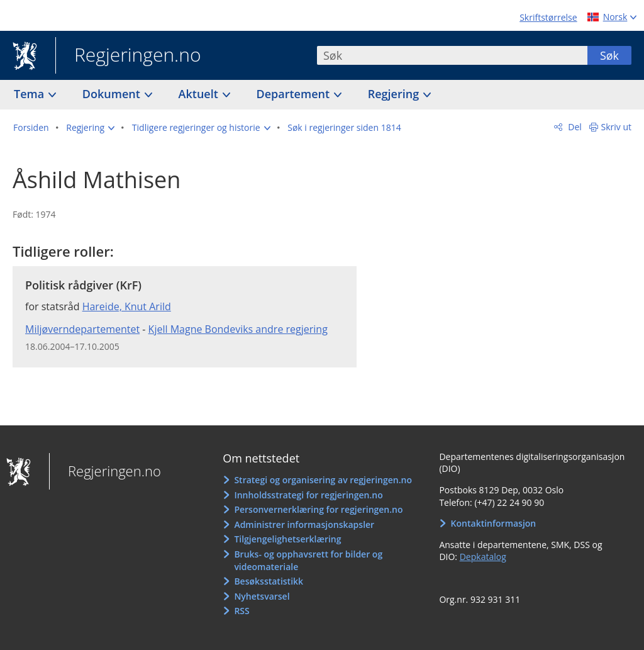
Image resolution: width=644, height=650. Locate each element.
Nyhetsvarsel (262, 596)
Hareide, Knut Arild (127, 306)
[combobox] (452, 55)
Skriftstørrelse (548, 17)
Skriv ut (617, 127)
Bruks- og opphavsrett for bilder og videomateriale (308, 560)
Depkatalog (483, 557)
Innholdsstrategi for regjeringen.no (308, 495)
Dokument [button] (113, 94)
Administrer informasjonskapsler (304, 524)
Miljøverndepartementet (82, 329)
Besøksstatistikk (269, 581)
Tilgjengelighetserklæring (287, 539)
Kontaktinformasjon (494, 523)
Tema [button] (31, 94)
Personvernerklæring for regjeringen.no (318, 509)
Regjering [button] (395, 94)
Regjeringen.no (128, 56)
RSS (241, 611)
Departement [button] (295, 94)
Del (574, 127)
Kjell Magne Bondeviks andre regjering (238, 329)
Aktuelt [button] (200, 94)
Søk (609, 55)
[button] (90, 128)
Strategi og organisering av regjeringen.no (323, 480)
